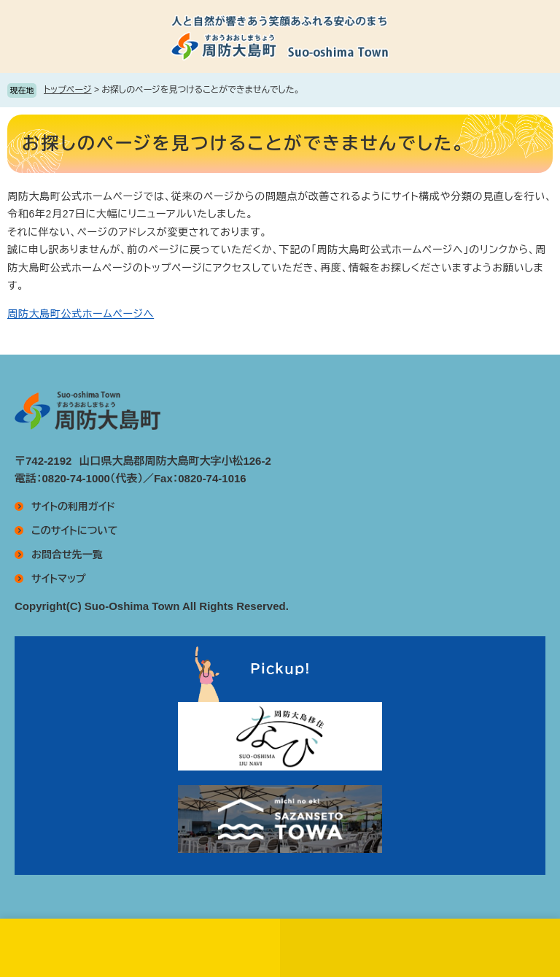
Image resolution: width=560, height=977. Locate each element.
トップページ (68, 90)
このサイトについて (74, 530)
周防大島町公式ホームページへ (81, 314)
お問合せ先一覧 (67, 555)
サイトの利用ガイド (73, 506)
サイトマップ (59, 579)
